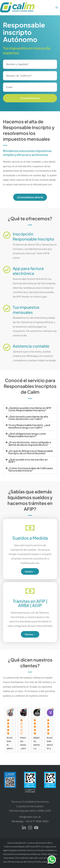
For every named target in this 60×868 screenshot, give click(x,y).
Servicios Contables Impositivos (30, 802)
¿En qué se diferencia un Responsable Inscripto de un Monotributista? (31, 452)
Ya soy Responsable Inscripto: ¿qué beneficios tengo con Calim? (29, 426)
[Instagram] (30, 828)
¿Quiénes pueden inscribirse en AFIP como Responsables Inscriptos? (30, 409)
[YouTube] (36, 828)
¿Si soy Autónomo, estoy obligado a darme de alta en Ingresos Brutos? (30, 443)
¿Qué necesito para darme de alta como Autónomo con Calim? (28, 418)
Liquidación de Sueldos (30, 806)
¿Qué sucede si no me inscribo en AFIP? (28, 461)
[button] (30, 409)
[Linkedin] (24, 828)
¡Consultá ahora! (30, 98)
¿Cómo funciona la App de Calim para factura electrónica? (31, 469)
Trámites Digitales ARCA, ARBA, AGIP (30, 811)
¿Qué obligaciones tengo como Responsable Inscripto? (27, 435)
